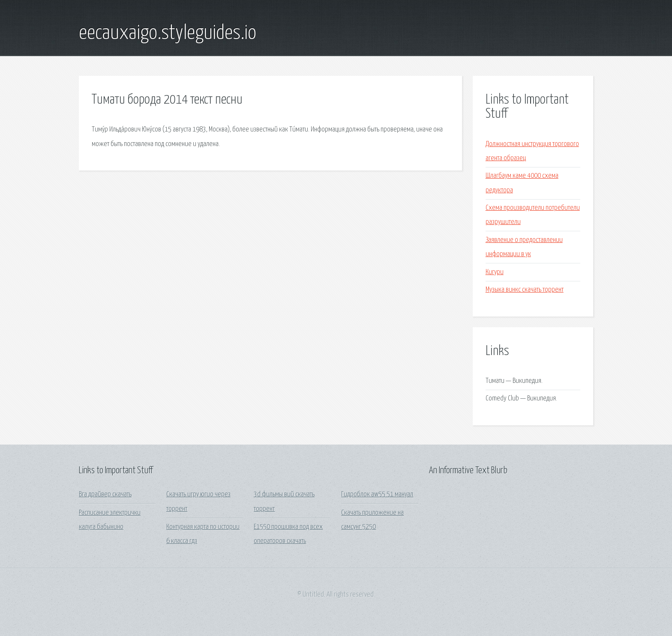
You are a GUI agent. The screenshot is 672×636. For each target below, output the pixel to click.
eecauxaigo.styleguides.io (168, 33)
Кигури (495, 272)
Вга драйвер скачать (105, 494)
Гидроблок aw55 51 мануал (377, 494)
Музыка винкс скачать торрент (525, 290)
